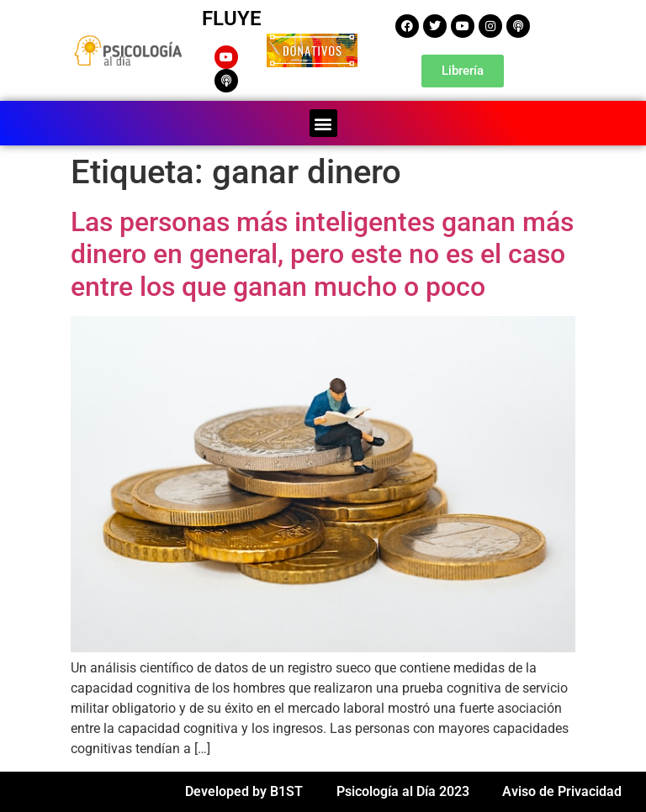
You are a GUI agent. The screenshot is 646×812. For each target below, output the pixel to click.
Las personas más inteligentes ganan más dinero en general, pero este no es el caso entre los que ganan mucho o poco (322, 254)
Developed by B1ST (244, 791)
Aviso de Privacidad (562, 791)
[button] (323, 123)
